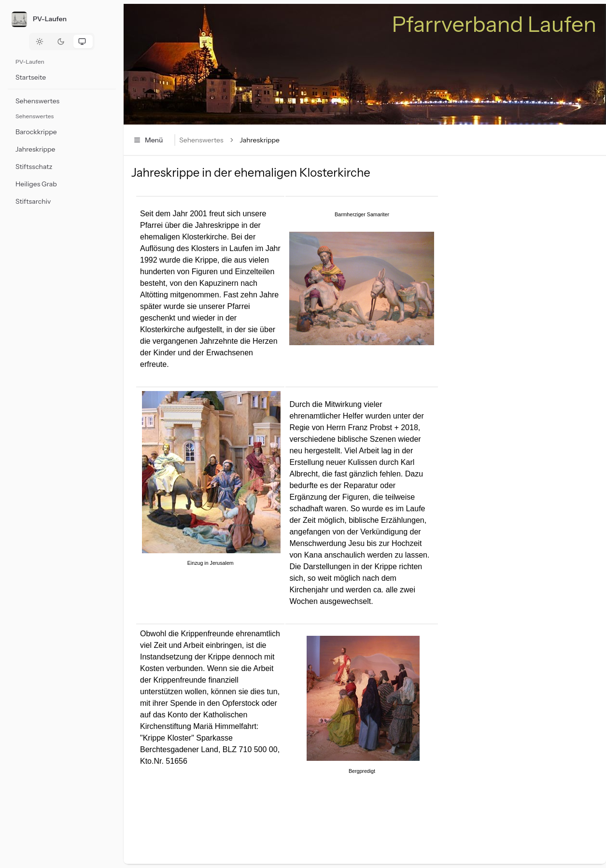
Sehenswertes (201, 140)
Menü (148, 140)
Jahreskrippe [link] (260, 140)
